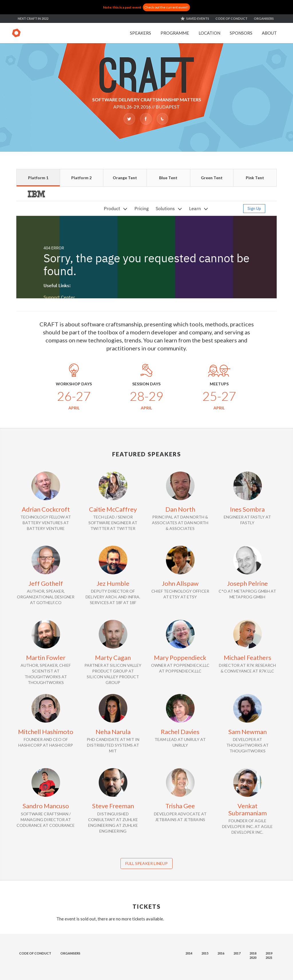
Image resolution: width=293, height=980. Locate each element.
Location (209, 33)
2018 (253, 953)
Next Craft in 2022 (33, 18)
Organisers (264, 18)
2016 (221, 953)
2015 (205, 953)
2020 (253, 958)
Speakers (140, 33)
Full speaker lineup (146, 863)
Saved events (198, 18)
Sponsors (241, 33)
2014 (189, 953)
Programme (175, 33)
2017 (237, 953)
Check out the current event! (166, 7)
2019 (269, 953)
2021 (269, 958)
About (269, 33)
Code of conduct (231, 18)
